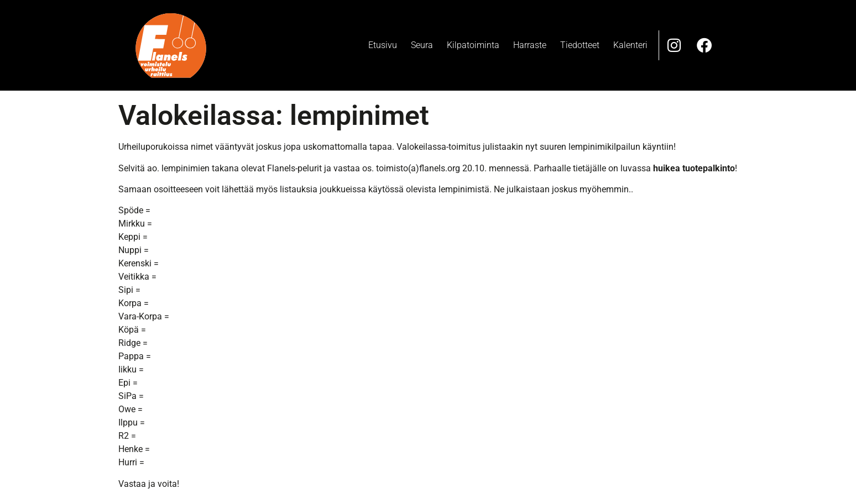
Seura (422, 45)
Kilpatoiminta (473, 45)
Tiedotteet (580, 45)
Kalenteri (630, 45)
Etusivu (383, 45)
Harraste (530, 45)
